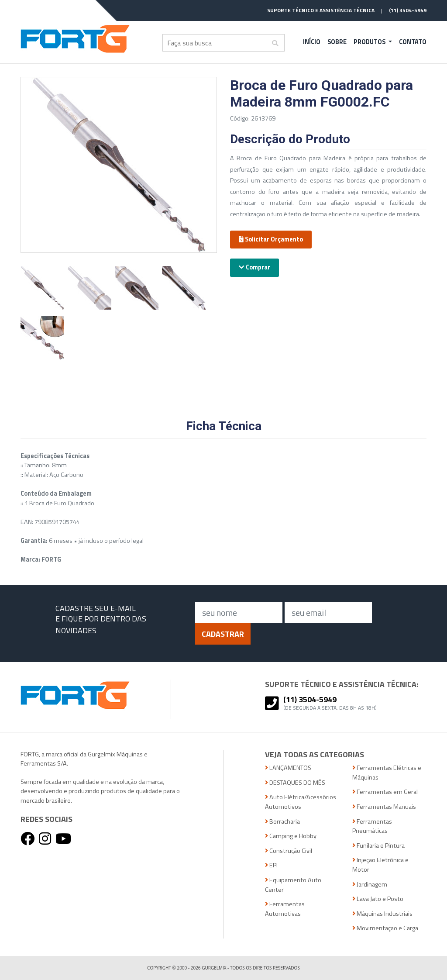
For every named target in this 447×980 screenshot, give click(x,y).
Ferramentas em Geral (385, 792)
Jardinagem (370, 885)
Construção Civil (289, 851)
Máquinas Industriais (382, 914)
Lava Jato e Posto (378, 899)
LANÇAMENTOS (288, 768)
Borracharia (282, 822)
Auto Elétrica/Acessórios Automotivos (301, 802)
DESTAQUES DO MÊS (295, 783)
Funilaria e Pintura (378, 846)
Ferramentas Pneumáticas (372, 826)
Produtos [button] (370, 42)
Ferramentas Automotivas (285, 909)
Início (312, 42)
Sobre (337, 42)
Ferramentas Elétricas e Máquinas (387, 773)
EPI (271, 865)
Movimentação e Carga (385, 928)
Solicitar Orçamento (271, 239)
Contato (413, 42)
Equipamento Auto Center (293, 885)
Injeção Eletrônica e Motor (380, 865)
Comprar (254, 267)
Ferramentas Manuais (384, 807)
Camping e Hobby (291, 836)
